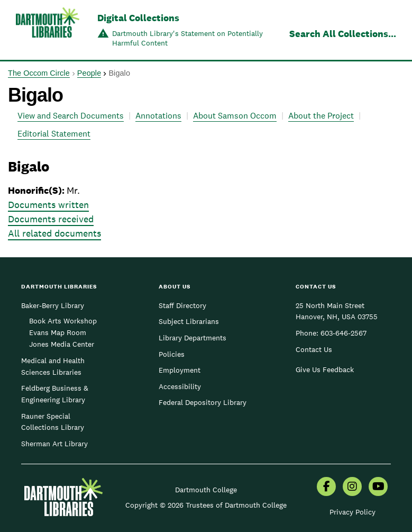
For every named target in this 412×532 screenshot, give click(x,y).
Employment (180, 370)
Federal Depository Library (203, 402)
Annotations (158, 116)
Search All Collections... (343, 34)
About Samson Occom (235, 116)
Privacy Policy (353, 512)
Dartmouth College (206, 490)
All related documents (54, 233)
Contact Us (314, 349)
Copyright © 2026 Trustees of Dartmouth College (206, 505)
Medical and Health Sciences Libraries (53, 366)
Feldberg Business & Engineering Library (55, 394)
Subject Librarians (189, 321)
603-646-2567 (344, 333)
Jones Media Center (62, 344)
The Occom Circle (39, 73)
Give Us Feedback (325, 369)
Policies (172, 354)
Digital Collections (138, 18)
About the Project (321, 116)
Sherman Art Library (54, 444)
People (89, 73)
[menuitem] (326, 488)
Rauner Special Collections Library (53, 422)
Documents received (51, 219)
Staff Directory (182, 305)
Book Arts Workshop (63, 321)
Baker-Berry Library (53, 305)
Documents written (48, 205)
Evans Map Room (58, 332)
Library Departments (193, 338)
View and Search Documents (71, 116)
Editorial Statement (54, 134)
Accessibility (180, 386)
